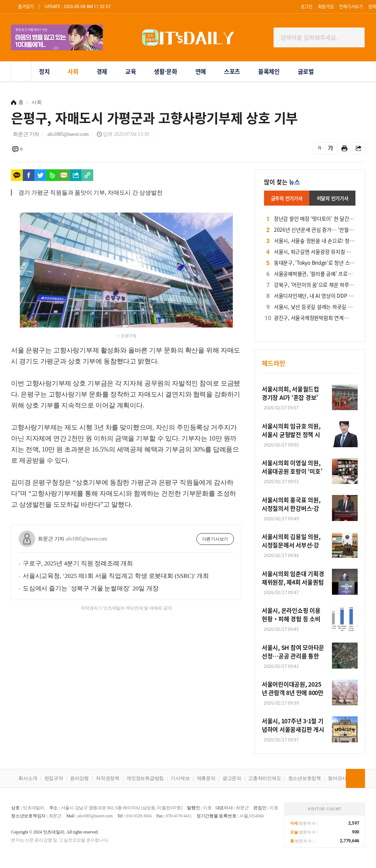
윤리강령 (79, 778)
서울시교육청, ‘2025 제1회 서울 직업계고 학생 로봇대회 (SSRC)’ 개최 (116, 576)
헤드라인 (274, 363)
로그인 (307, 6)
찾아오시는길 (342, 778)
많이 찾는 (282, 182)
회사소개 (28, 778)
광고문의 (232, 778)
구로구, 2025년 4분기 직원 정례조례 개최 (78, 563)
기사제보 (180, 778)
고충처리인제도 (265, 778)
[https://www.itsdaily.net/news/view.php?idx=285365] (87, 175)
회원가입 (326, 6)
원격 (372, 6)
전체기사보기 (351, 6)
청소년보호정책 (305, 778)
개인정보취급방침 (145, 778)
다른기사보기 (215, 539)
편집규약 (54, 778)
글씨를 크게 (331, 148)
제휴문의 (206, 778)
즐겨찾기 (26, 6)
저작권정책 (108, 778)
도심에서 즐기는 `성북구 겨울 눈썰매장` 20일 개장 (91, 588)
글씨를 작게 (319, 148)
